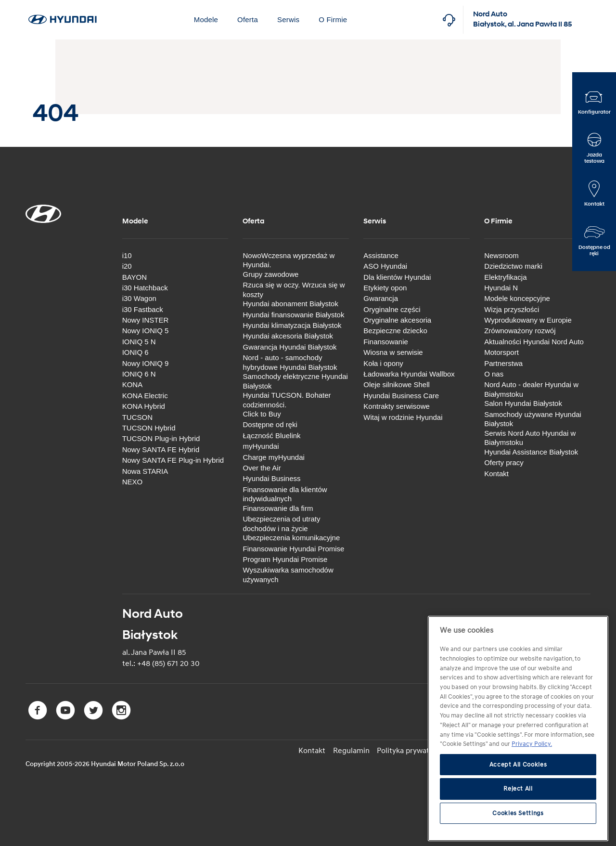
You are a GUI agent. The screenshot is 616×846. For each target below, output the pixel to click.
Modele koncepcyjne (517, 298)
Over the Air (262, 468)
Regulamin (352, 750)
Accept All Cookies (518, 765)
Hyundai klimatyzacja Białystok (292, 325)
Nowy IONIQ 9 (146, 363)
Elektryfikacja (505, 277)
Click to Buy (262, 414)
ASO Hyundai (385, 266)
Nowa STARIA (145, 471)
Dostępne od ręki (270, 424)
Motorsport (501, 352)
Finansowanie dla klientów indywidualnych (285, 494)
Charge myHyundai (273, 457)
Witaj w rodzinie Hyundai (403, 417)
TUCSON (137, 417)
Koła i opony (383, 363)
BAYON (135, 277)
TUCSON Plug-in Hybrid (161, 438)
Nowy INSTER (146, 320)
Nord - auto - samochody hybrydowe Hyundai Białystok (290, 362)
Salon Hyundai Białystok (523, 403)
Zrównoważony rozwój (520, 331)
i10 (127, 255)
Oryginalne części (392, 309)
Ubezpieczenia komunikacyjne (291, 538)
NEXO (133, 482)
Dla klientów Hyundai (397, 277)
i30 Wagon (139, 298)
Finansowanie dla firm (278, 508)
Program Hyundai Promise (285, 559)
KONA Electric (145, 396)
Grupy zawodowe (270, 274)
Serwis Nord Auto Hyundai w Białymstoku (530, 438)
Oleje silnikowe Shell (397, 384)
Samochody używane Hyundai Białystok (533, 419)
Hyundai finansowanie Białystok (293, 314)
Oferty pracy (504, 462)
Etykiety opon (385, 288)
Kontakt (496, 473)
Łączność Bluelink (271, 436)
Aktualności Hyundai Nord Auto (534, 342)
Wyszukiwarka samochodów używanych (288, 575)
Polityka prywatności (413, 750)
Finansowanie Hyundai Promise (293, 548)
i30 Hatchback (145, 288)
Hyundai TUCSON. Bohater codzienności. (287, 400)
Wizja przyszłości (512, 309)
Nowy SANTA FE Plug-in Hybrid (173, 460)
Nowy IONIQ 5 (146, 331)
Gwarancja (381, 298)
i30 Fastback (143, 309)
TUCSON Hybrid (149, 428)
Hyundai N (501, 288)
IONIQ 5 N (139, 342)
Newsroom (501, 255)
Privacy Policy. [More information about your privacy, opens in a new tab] (532, 744)
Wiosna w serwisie (393, 352)
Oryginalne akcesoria (397, 320)
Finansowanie (386, 342)
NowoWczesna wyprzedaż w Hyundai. (289, 260)
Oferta (248, 20)
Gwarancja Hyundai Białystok (289, 347)
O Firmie (333, 20)
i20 (127, 266)
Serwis (288, 20)
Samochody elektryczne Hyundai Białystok (295, 381)
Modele (206, 20)
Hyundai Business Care (401, 396)
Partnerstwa (503, 363)
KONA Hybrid (144, 406)
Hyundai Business (271, 478)
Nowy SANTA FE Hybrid (161, 449)
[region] (518, 729)
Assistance (381, 255)
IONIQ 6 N (139, 374)
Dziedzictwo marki (513, 266)
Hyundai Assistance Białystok (531, 452)
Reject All (518, 789)
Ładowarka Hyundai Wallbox (409, 374)
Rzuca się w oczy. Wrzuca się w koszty (294, 290)
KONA (133, 384)
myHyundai (261, 446)
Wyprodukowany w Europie (528, 320)
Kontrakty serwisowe (397, 406)
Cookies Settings (518, 813)
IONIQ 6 (135, 352)
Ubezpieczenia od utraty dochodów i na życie (281, 524)
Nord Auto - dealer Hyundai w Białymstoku (531, 389)
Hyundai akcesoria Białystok (288, 336)
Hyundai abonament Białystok (290, 304)
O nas (494, 374)
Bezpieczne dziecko (395, 331)
